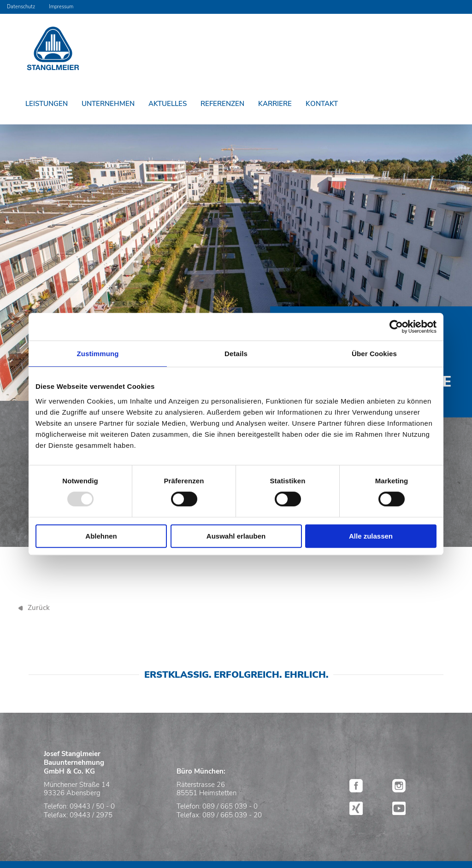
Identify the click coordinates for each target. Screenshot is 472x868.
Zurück (39, 608)
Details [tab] (236, 354)
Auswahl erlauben (236, 536)
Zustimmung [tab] (98, 354)
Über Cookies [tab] (374, 354)
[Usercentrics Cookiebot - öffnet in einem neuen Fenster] (396, 327)
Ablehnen (101, 536)
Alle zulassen (371, 536)
